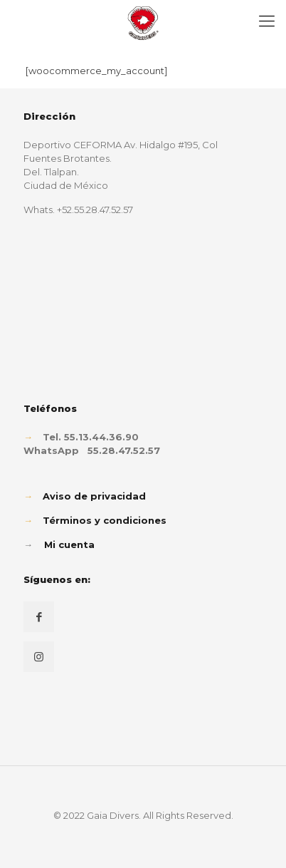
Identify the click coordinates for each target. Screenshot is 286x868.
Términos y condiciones (105, 520)
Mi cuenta (69, 544)
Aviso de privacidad (94, 496)
